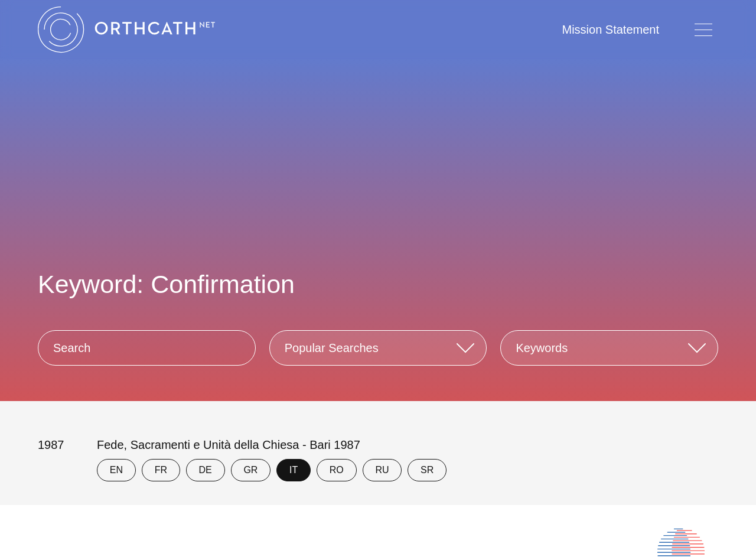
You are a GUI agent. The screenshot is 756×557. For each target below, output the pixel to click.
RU (382, 470)
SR (427, 470)
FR (161, 470)
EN (116, 470)
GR (250, 470)
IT (294, 470)
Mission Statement (610, 30)
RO (337, 470)
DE (206, 470)
